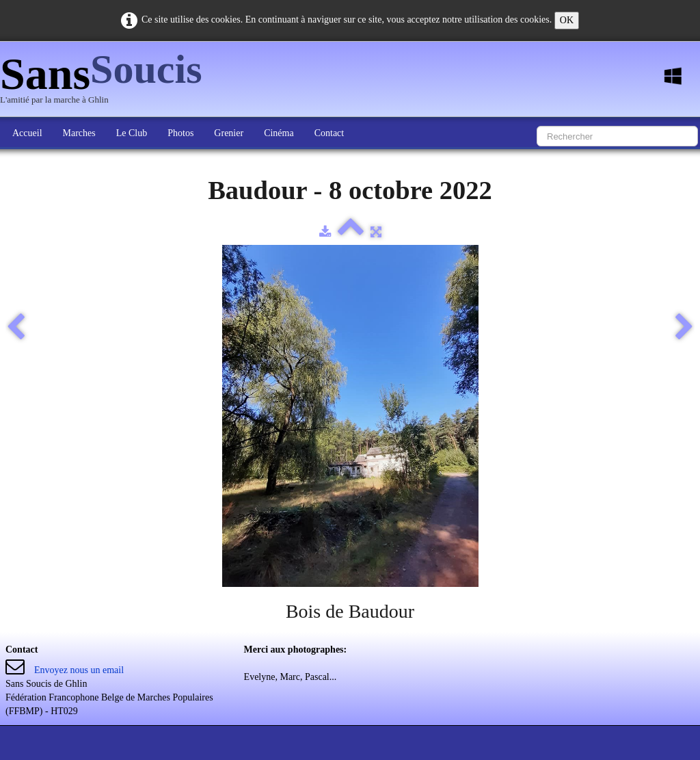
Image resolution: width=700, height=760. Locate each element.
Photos (180, 133)
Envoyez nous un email (79, 670)
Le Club (132, 133)
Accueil (27, 133)
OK (567, 20)
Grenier (229, 133)
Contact (329, 133)
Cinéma (279, 133)
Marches (79, 133)
